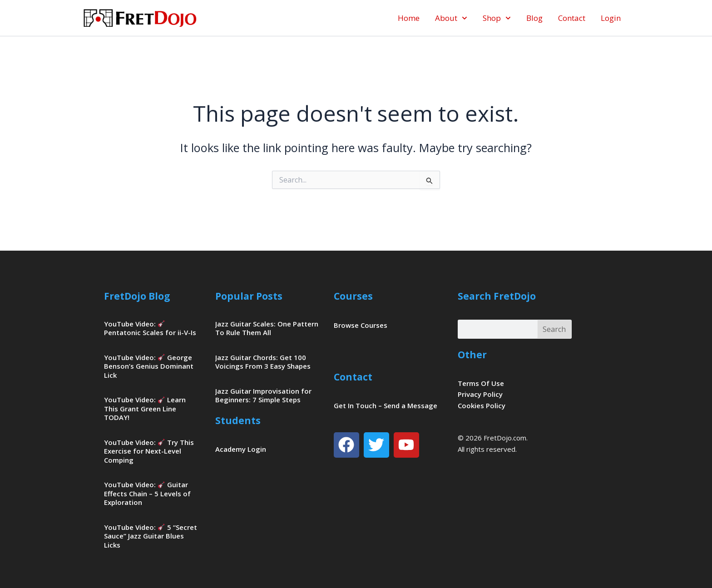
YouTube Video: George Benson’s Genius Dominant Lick (149, 366)
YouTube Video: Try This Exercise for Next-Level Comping (149, 451)
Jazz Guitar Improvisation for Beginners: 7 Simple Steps (263, 395)
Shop (497, 18)
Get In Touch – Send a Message (386, 405)
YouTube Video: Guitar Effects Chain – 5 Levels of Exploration (147, 493)
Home (409, 18)
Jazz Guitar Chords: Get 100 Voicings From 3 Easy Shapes (263, 362)
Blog (534, 18)
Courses (353, 296)
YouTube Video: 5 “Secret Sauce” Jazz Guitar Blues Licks (151, 536)
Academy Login (241, 449)
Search (554, 329)
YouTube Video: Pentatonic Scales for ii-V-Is (150, 328)
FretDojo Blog (137, 296)
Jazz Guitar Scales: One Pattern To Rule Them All (267, 328)
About (451, 18)
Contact (572, 18)
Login (611, 18)
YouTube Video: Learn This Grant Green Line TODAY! (145, 408)
